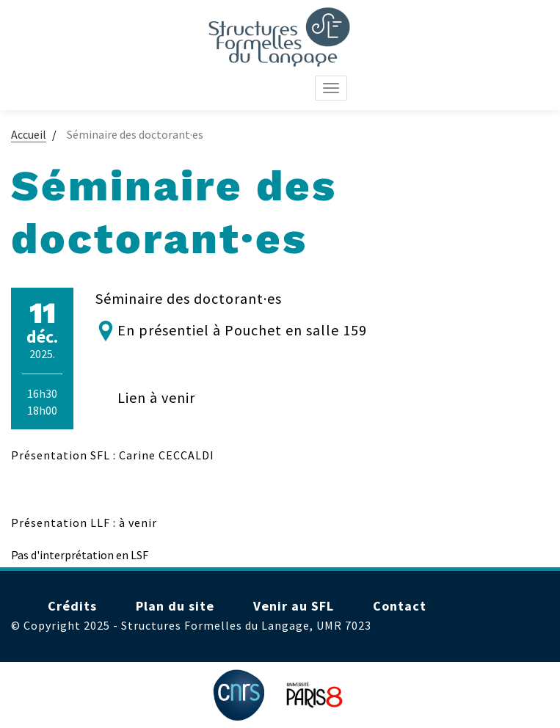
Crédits (72, 606)
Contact (400, 606)
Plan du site (175, 606)
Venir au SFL (294, 606)
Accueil (29, 134)
